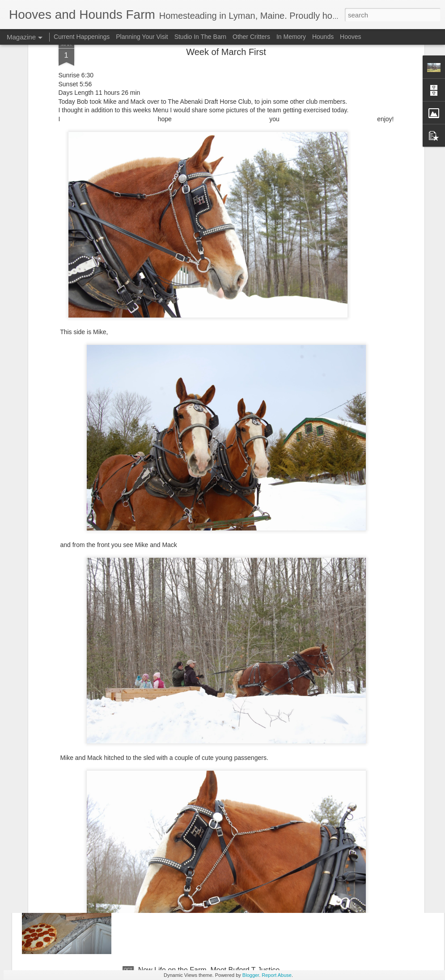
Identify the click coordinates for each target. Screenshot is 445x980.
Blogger (251, 975)
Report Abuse (277, 975)
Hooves (350, 37)
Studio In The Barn (200, 37)
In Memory (291, 37)
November (155, 868)
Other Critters (251, 37)
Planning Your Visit (142, 37)
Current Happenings (83, 37)
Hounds (323, 37)
